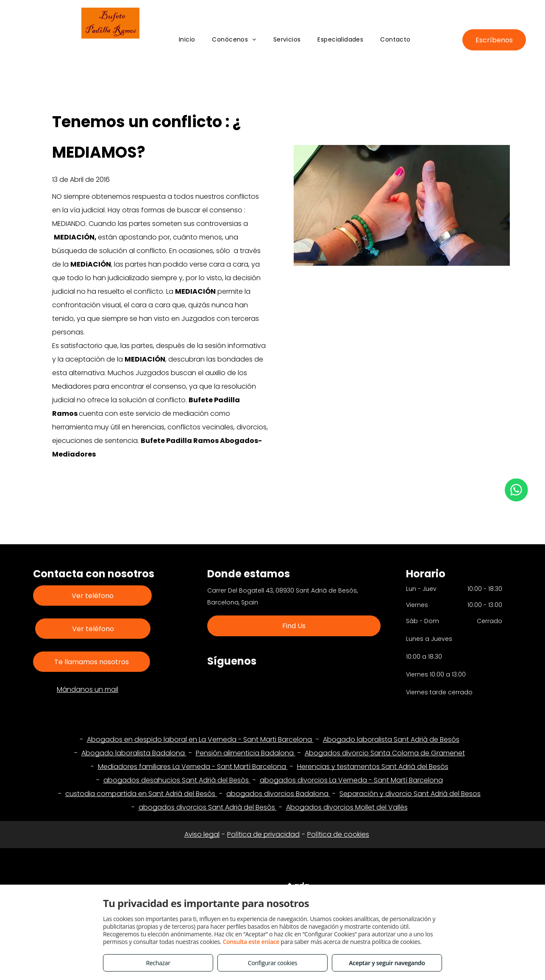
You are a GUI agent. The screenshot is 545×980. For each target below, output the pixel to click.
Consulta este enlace (251, 942)
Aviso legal (202, 834)
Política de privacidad (263, 834)
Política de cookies (338, 834)
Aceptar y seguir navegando (387, 963)
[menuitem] (187, 40)
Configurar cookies (273, 963)
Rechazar (158, 963)
